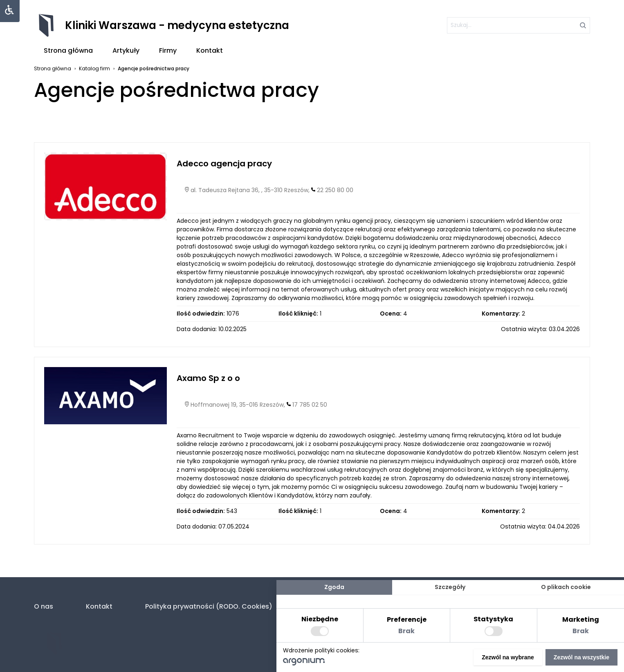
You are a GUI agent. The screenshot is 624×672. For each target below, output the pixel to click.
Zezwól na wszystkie (581, 657)
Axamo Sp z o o (208, 378)
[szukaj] (519, 25)
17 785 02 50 (310, 405)
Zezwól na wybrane (508, 657)
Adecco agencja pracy (224, 164)
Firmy (168, 50)
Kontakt (210, 50)
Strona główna (68, 50)
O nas (44, 606)
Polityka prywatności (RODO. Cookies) (209, 606)
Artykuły (126, 50)
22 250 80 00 (335, 190)
